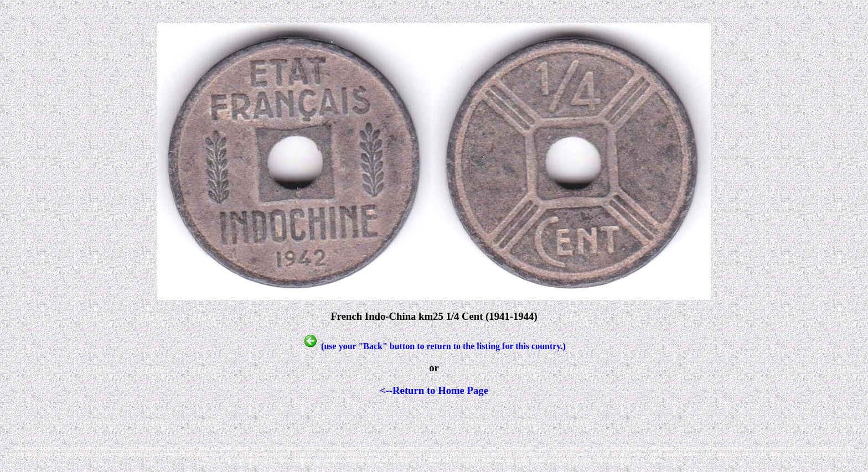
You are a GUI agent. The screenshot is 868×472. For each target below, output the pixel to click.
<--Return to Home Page (434, 390)
